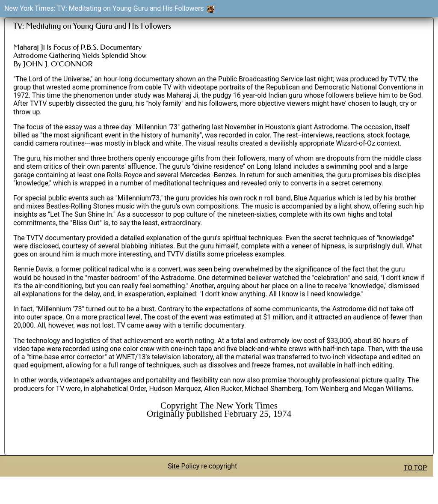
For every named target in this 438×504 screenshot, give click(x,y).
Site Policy (183, 466)
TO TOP (415, 468)
